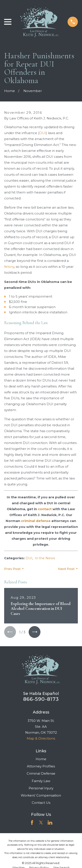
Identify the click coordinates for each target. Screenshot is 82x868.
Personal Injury (41, 788)
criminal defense (36, 521)
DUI (43, 133)
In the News (45, 558)
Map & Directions (41, 738)
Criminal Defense (41, 773)
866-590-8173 (41, 699)
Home (41, 759)
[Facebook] (32, 823)
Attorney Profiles (41, 766)
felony (9, 267)
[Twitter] (41, 823)
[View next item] (35, 632)
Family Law (41, 781)
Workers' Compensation (41, 795)
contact (45, 509)
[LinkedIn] (50, 823)
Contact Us (41, 803)
